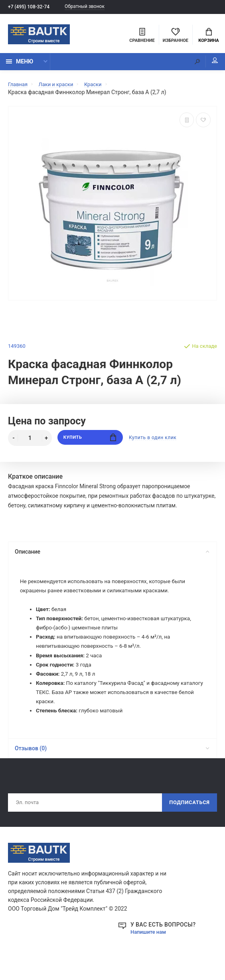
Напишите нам (150, 943)
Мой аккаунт (209, 64)
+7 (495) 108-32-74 (31, 7)
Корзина (208, 36)
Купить (90, 441)
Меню (20, 65)
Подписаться (187, 812)
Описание (112, 555)
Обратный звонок (91, 7)
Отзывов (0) (112, 757)
